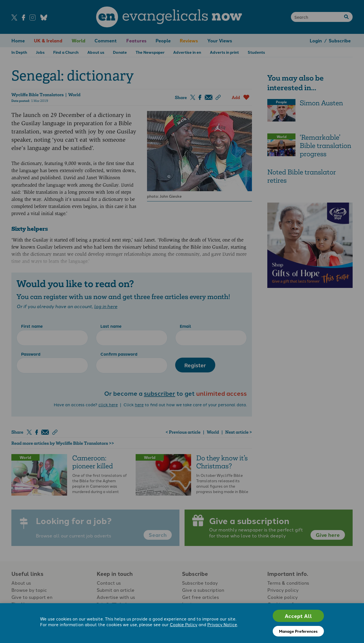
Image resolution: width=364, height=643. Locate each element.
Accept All (298, 616)
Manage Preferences (298, 631)
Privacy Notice (222, 624)
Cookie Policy (184, 624)
